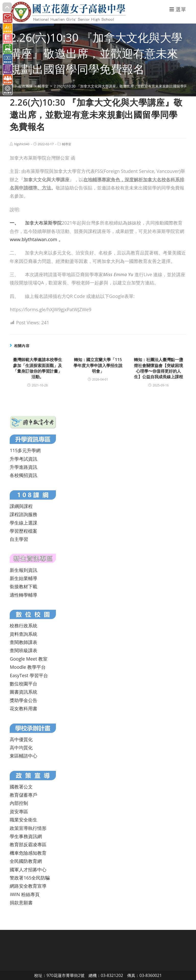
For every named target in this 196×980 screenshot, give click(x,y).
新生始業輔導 (23, 578)
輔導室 (67, 144)
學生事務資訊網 (26, 836)
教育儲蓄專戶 (23, 795)
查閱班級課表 (23, 650)
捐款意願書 (21, 903)
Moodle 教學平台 (28, 667)
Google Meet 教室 (28, 659)
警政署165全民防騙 (30, 878)
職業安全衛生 (23, 820)
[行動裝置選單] (178, 9)
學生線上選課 (23, 523)
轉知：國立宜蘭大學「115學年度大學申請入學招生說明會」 (98, 365)
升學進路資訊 (23, 467)
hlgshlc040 (22, 144)
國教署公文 (21, 787)
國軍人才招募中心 (28, 870)
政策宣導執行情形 (28, 828)
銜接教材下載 (23, 586)
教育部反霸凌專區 (28, 844)
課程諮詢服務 (23, 514)
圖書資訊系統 (23, 692)
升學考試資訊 (23, 459)
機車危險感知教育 (28, 853)
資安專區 (19, 811)
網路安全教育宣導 (28, 886)
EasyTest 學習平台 (29, 675)
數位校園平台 (23, 684)
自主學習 (19, 539)
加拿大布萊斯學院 (36, 223)
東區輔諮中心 (23, 756)
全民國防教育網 (26, 861)
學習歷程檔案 (23, 531)
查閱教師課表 (23, 642)
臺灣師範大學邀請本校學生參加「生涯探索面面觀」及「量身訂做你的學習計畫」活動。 (38, 368)
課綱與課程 (21, 506)
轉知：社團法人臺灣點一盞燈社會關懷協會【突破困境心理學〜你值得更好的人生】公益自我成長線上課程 (158, 368)
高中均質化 (21, 748)
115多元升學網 (25, 450)
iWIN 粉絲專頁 (24, 894)
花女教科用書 (23, 708)
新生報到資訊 (23, 570)
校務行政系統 (23, 626)
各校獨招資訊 (23, 475)
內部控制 (19, 803)
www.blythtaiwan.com (33, 239)
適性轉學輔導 (23, 595)
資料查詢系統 (23, 634)
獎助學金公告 (23, 700)
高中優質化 (21, 739)
